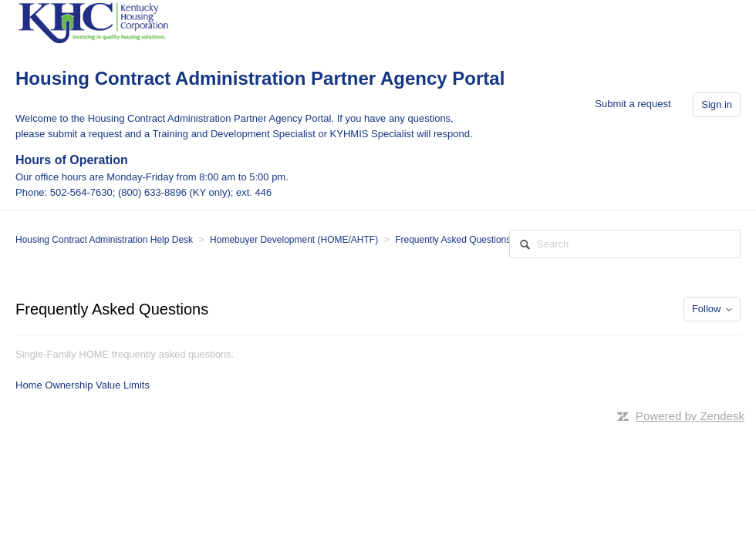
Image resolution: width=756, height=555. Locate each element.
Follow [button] (707, 309)
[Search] (625, 244)
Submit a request (633, 104)
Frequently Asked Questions (453, 240)
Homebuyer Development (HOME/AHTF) (294, 240)
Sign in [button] (717, 104)
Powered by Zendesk (690, 416)
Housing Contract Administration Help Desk (104, 240)
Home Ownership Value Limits (83, 385)
